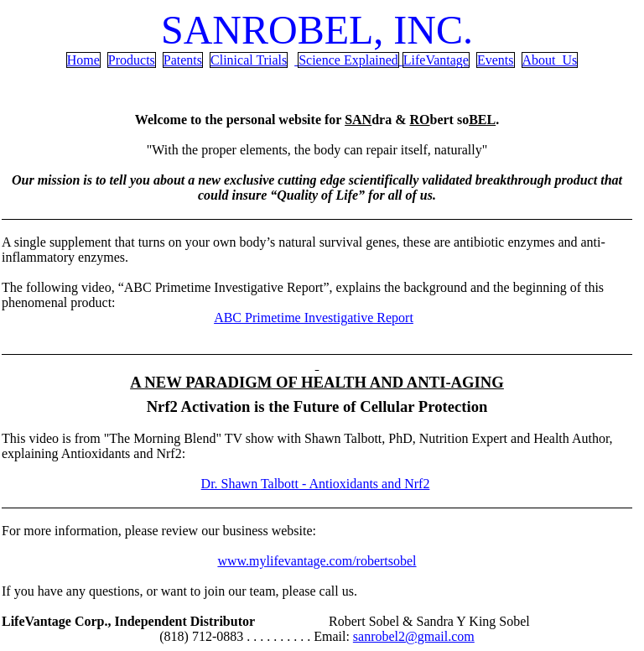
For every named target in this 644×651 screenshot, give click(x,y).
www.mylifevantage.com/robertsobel (317, 561)
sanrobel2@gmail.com (414, 636)
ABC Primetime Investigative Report (314, 318)
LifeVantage (436, 60)
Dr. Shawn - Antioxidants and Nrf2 (316, 484)
